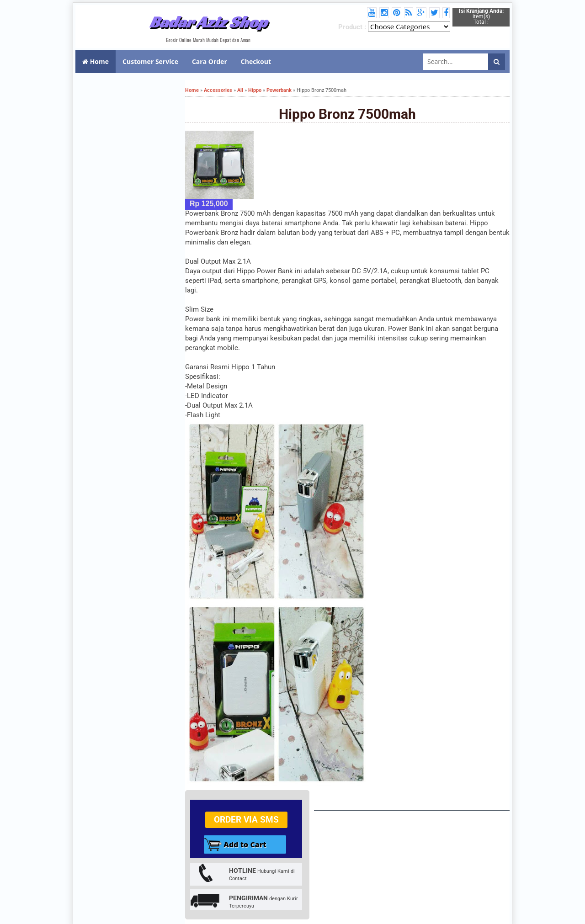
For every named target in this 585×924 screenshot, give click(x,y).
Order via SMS (246, 820)
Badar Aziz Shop (208, 22)
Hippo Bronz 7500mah (347, 114)
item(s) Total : (481, 16)
